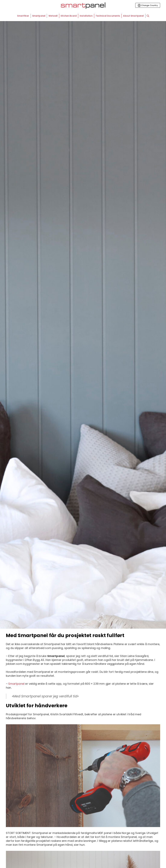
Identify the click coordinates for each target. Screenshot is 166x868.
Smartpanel (16, 684)
